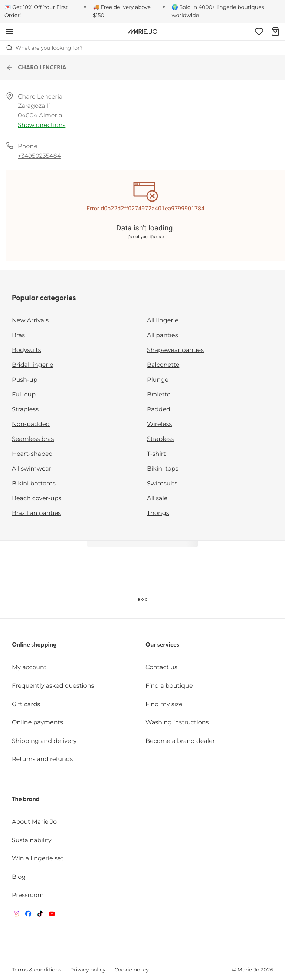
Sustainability (32, 841)
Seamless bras (33, 439)
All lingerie (163, 321)
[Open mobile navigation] (10, 31)
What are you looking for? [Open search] (44, 48)
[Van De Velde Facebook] (28, 915)
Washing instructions (177, 723)
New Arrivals (30, 321)
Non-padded (31, 424)
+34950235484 (39, 156)
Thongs (158, 513)
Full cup (24, 395)
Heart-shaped (32, 454)
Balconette (163, 365)
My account (29, 667)
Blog (19, 877)
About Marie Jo (34, 822)
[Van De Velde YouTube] (52, 915)
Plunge (158, 380)
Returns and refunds (42, 759)
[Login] (259, 31)
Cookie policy (132, 970)
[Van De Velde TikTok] (40, 915)
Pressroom (28, 895)
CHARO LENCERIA (36, 68)
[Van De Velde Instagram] (16, 915)
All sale (157, 499)
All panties (163, 335)
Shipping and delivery (44, 741)
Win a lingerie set (38, 859)
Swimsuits (162, 484)
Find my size (164, 705)
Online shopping (34, 645)
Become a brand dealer (180, 741)
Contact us (161, 667)
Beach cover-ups (37, 499)
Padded (159, 410)
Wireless (159, 424)
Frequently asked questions (53, 686)
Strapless (25, 410)
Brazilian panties (36, 513)
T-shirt (156, 454)
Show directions (42, 125)
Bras (18, 335)
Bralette (159, 395)
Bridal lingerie (33, 365)
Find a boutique (169, 686)
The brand (26, 800)
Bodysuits (26, 350)
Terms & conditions (37, 970)
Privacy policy (88, 970)
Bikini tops (163, 469)
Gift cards (26, 705)
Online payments (37, 723)
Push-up (25, 380)
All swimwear (32, 469)
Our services (162, 645)
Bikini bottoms (34, 484)
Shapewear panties (175, 350)
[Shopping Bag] (275, 31)
